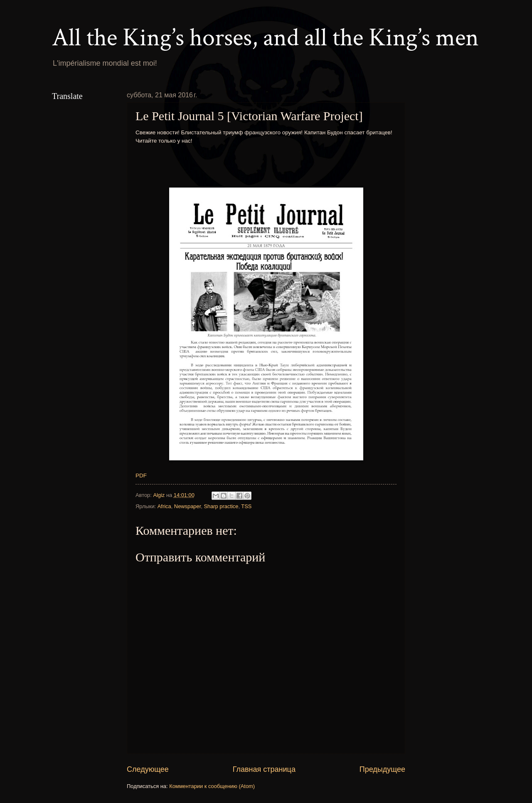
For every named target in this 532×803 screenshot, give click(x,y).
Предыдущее (382, 769)
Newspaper (187, 506)
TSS (246, 506)
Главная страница (264, 769)
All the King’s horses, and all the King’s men (265, 38)
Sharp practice (221, 506)
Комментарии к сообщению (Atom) (212, 786)
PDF (141, 476)
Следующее (148, 769)
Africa (164, 506)
